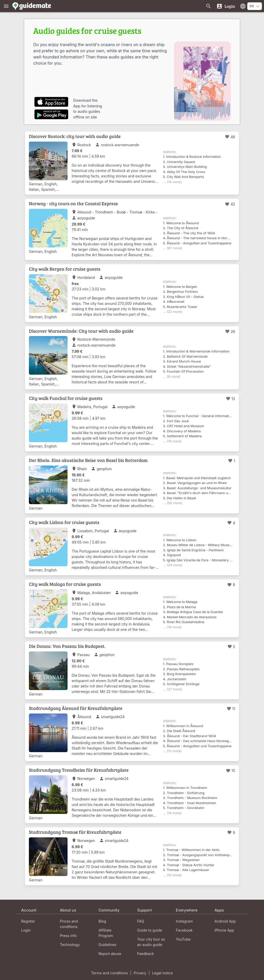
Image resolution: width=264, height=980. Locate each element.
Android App (225, 921)
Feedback (146, 954)
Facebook (184, 930)
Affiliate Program (106, 933)
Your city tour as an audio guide (151, 942)
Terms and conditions (109, 973)
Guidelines (107, 945)
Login (26, 930)
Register (28, 921)
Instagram (184, 921)
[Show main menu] (6, 6)
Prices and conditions (69, 924)
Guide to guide (150, 930)
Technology (70, 945)
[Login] (226, 6)
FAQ (141, 921)
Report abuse (110, 954)
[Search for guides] (209, 6)
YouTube (183, 939)
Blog (102, 921)
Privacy (140, 973)
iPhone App (224, 930)
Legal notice (163, 973)
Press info (68, 936)
